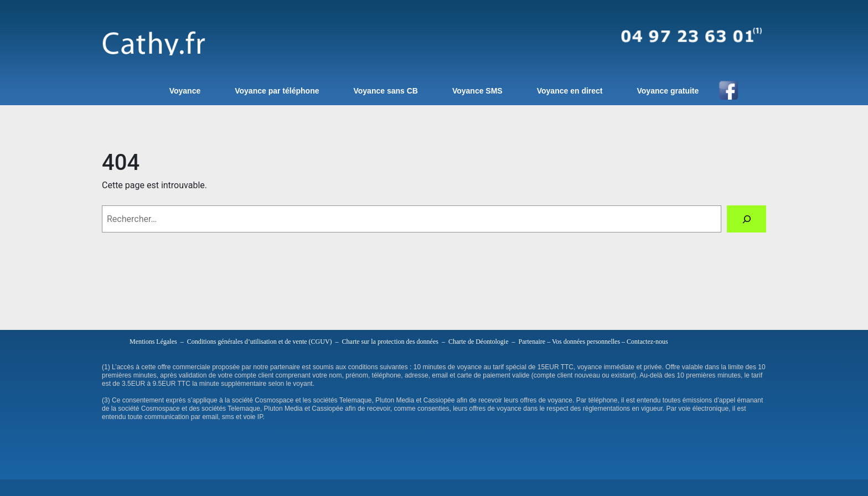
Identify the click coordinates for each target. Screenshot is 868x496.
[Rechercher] (746, 219)
